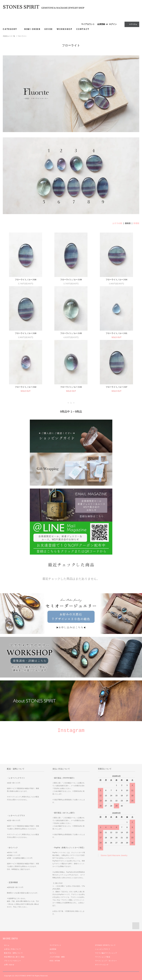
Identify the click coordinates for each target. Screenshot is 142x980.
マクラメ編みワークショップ (106, 953)
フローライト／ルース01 (116, 333)
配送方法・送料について (13, 953)
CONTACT (83, 29)
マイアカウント (88, 24)
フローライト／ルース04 (116, 280)
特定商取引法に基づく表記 (14, 957)
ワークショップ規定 (103, 957)
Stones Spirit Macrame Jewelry (114, 855)
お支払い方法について (13, 949)
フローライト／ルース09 (71, 280)
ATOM (57, 961)
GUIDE (49, 29)
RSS (51, 961)
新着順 (136, 223)
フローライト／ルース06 (26, 280)
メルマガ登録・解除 (57, 957)
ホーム (7, 945)
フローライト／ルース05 (71, 333)
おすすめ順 (117, 223)
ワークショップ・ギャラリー (106, 961)
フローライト (22, 36)
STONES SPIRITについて (105, 945)
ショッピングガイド (103, 949)
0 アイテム (132, 24)
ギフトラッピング (102, 965)
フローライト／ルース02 (26, 387)
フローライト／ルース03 (71, 387)
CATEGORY (11, 29)
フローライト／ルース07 (116, 387)
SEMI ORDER (32, 29)
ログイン (113, 24)
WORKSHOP (64, 29)
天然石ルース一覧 (9, 36)
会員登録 (101, 24)
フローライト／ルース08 (26, 333)
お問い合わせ (9, 965)
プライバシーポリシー (13, 961)
